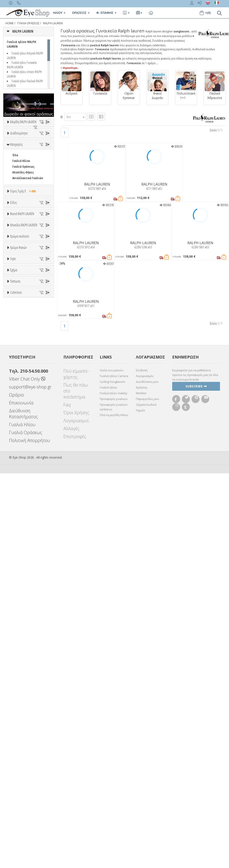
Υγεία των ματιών (112, 765)
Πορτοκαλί (21, 498)
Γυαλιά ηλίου (108, 783)
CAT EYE (17, 625)
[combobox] (75, 117)
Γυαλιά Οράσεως (23, 215)
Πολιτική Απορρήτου (30, 835)
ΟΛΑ (15, 133)
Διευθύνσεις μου (147, 777)
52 (14, 138)
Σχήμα (14, 609)
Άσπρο (19, 481)
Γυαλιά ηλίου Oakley (114, 788)
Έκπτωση (15, 654)
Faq (67, 800)
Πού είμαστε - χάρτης (77, 769)
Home (10, 23)
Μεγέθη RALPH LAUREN (23, 122)
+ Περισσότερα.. (69, 68)
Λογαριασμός (145, 771)
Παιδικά (18, 307)
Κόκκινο (19, 510)
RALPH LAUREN (53, 23)
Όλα (17, 179)
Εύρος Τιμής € (24, 239)
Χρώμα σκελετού (20, 465)
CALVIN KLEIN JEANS (25, 383)
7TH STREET (20, 354)
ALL (17, 475)
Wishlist (141, 788)
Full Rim (18, 592)
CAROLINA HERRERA (25, 389)
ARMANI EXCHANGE (24, 360)
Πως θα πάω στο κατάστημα (76, 786)
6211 (15, 443)
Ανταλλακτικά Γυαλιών (28, 226)
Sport (16, 290)
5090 (15, 426)
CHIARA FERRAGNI (23, 400)
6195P (16, 437)
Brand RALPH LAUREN (22, 332)
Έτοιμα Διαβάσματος (26, 319)
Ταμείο (140, 805)
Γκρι (17, 542)
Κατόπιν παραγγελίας (29, 174)
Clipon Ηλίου (23, 536)
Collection (16, 688)
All (14, 586)
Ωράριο (17, 790)
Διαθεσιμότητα (19, 157)
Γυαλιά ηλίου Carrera (114, 771)
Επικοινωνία (21, 798)
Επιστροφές (75, 832)
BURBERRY (19, 377)
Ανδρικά (18, 296)
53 (24, 138)
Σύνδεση (142, 765)
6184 (15, 432)
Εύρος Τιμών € (19, 250)
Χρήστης (142, 783)
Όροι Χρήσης (76, 808)
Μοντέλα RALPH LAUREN (24, 409)
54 (14, 144)
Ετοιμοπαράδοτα (26, 168)
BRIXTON (18, 371)
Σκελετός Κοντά (23, 313)
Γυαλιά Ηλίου (21, 209)
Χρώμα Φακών (18, 520)
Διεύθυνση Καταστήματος (23, 809)
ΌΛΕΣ (16, 698)
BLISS (16, 366)
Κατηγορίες (16, 192)
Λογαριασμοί (76, 816)
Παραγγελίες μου (147, 794)
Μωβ (18, 493)
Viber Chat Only (27, 774)
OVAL (16, 631)
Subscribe (196, 781)
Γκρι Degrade (23, 548)
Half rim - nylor (22, 598)
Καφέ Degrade (24, 559)
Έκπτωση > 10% (23, 671)
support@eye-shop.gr (30, 782)
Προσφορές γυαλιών (114, 794)
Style (13, 575)
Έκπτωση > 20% (23, 676)
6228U (16, 454)
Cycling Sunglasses (113, 777)
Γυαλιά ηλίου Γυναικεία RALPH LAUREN (22, 65)
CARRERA (18, 394)
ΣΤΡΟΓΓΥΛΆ (19, 637)
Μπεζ (18, 487)
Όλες (18, 665)
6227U (16, 449)
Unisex (17, 284)
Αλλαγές (71, 824)
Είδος (13, 268)
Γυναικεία (19, 302)
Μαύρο (19, 504)
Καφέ (18, 554)
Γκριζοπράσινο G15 (27, 565)
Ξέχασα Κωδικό (146, 800)
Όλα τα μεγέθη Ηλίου (114, 810)
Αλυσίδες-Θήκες (23, 220)
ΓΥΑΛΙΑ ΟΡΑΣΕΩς (28, 23)
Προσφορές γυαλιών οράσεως (114, 802)
